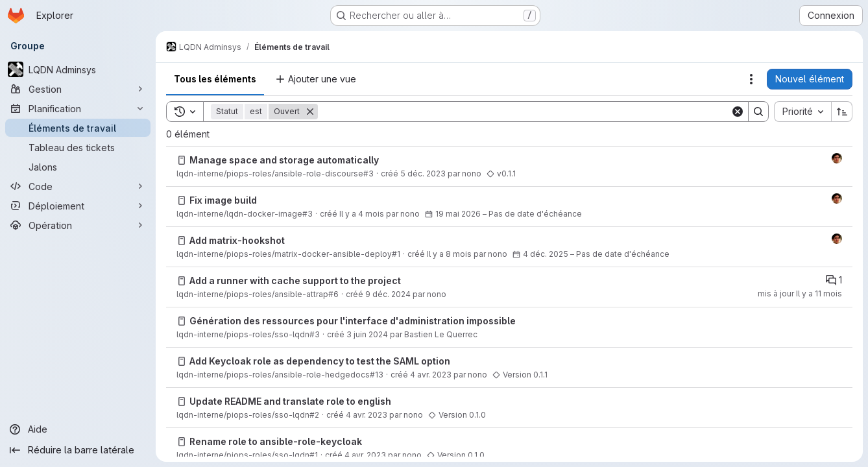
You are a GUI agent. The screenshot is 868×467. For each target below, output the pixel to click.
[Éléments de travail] (78, 128)
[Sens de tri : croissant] (842, 112)
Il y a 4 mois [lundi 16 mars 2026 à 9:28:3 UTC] (362, 214)
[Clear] (738, 112)
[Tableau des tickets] (78, 147)
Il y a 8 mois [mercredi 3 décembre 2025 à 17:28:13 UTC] (449, 254)
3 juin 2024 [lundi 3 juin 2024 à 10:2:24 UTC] (367, 334)
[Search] (524, 112)
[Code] (78, 186)
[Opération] (78, 225)
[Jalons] (78, 167)
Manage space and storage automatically (284, 160)
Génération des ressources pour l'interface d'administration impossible (353, 321)
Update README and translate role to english (290, 401)
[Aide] (78, 429)
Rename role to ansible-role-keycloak (276, 441)
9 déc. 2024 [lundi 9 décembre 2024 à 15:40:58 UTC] (388, 294)
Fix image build (223, 200)
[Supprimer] (310, 112)
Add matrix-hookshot (237, 240)
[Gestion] (78, 89)
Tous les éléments (215, 79)
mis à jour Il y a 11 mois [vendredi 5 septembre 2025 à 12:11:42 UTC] (800, 293)
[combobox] (802, 112)
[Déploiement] (78, 206)
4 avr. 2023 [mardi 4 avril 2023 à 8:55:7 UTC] (367, 415)
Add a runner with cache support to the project (295, 281)
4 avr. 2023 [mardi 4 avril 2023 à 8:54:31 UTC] (365, 455)
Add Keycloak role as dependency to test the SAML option (320, 361)
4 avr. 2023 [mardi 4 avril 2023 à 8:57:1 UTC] (431, 375)
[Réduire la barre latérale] (78, 450)
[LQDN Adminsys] (78, 69)
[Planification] (78, 108)
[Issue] (182, 160)
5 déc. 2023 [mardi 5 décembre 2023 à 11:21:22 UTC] (423, 174)
